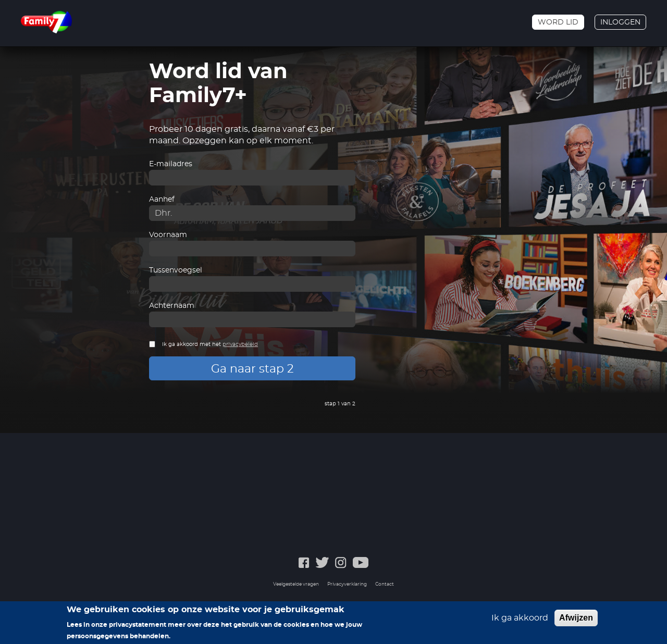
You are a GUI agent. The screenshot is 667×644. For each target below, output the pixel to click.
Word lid (558, 22)
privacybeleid (240, 344)
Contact (385, 584)
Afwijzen (576, 621)
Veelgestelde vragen (296, 584)
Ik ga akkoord (520, 622)
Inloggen (620, 22)
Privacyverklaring (347, 584)
